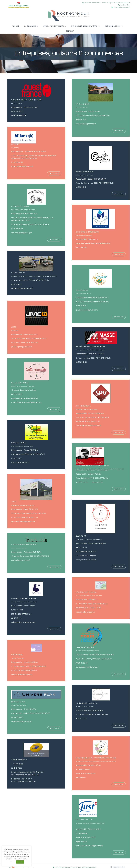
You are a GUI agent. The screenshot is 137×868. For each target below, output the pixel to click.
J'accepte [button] (20, 862)
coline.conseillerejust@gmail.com (89, 846)
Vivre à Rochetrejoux (54, 26)
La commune (31, 26)
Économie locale (114, 26)
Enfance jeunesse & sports (85, 26)
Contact (70, 31)
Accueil (16, 26)
